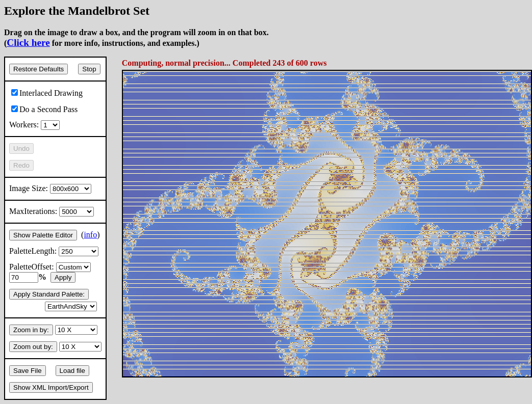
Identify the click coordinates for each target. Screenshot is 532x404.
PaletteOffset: (50, 267)
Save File (28, 371)
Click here (28, 43)
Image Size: (50, 188)
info (90, 235)
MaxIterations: (52, 211)
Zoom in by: (31, 330)
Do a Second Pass (44, 109)
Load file (72, 371)
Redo (21, 165)
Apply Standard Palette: (49, 294)
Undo (21, 149)
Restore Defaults (39, 69)
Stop (89, 69)
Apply (63, 277)
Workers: (34, 125)
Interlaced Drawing (47, 93)
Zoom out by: (33, 347)
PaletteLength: (54, 251)
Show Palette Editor (43, 235)
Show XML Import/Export (51, 387)
